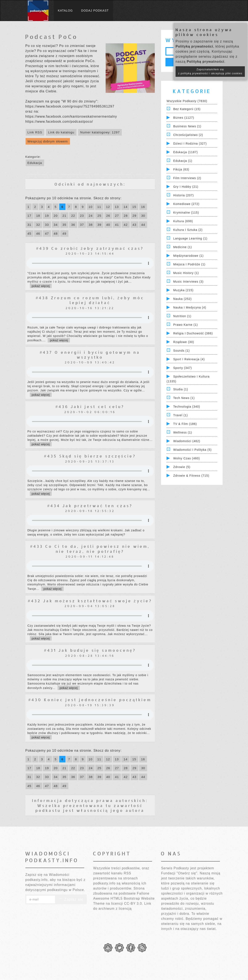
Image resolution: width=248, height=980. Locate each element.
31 (30, 225)
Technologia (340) (187, 407)
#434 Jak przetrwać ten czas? (90, 506)
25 (99, 216)
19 (47, 216)
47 (47, 233)
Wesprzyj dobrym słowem (48, 141)
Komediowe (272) (186, 204)
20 (56, 216)
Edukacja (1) (183, 161)
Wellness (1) (183, 432)
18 (38, 216)
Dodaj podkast (95, 11)
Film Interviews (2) (187, 178)
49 (64, 233)
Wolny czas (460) (187, 458)
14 (125, 207)
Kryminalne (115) (186, 213)
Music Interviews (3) (188, 282)
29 (134, 216)
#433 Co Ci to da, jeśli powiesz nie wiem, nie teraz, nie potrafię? (90, 549)
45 (30, 233)
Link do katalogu (61, 132)
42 (126, 225)
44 (143, 225)
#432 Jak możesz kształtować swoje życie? (90, 601)
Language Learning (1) (190, 238)
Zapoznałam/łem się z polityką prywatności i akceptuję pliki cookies (210, 71)
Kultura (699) (183, 221)
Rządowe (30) (184, 342)
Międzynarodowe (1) (188, 256)
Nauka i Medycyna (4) (190, 307)
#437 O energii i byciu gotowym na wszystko (90, 355)
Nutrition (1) (182, 316)
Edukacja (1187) (186, 152)
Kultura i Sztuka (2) (188, 230)
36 (73, 225)
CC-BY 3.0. (134, 904)
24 (91, 216)
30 (143, 216)
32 (38, 225)
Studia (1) (181, 389)
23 (82, 216)
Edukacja (35, 163)
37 (82, 225)
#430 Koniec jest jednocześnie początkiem (90, 700)
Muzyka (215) (183, 290)
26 (108, 216)
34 (56, 225)
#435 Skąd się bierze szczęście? (90, 456)
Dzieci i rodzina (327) (190, 144)
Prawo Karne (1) (186, 325)
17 (30, 216)
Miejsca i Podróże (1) (189, 264)
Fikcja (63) (181, 169)
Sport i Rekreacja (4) (189, 359)
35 (64, 225)
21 (64, 216)
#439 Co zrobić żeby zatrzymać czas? (90, 248)
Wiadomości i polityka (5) (192, 450)
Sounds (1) (181, 351)
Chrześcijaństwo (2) (188, 135)
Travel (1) (180, 415)
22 (73, 216)
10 (91, 207)
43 (134, 225)
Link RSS (35, 132)
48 (56, 233)
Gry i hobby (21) (186, 187)
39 (99, 225)
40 (108, 225)
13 (117, 207)
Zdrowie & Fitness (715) (191, 476)
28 (126, 216)
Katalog (65, 11)
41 (117, 225)
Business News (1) (187, 126)
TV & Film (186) (185, 424)
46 (38, 233)
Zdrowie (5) (182, 467)
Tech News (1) (184, 398)
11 (99, 207)
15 (134, 207)
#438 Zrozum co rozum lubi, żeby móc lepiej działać (90, 300)
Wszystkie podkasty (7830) (187, 101)
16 (143, 207)
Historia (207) (184, 195)
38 (91, 225)
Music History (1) (186, 273)
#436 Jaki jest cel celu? (90, 406)
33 (47, 225)
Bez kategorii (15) (187, 109)
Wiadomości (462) (187, 441)
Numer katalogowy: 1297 (100, 132)
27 (117, 216)
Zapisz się (71, 899)
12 (108, 207)
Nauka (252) (182, 299)
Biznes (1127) (184, 118)
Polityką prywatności (194, 46)
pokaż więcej (41, 286)
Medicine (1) (183, 247)
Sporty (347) (183, 368)
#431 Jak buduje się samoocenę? (90, 650)
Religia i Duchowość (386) (193, 333)
